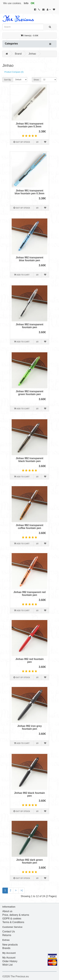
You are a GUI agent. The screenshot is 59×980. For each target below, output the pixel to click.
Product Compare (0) (14, 72)
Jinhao (32, 54)
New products (10, 945)
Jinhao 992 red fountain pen (30, 660)
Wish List (7, 965)
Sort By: (8, 80)
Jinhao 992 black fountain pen (30, 794)
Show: (37, 80)
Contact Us (9, 932)
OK (33, 3)
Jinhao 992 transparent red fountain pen (29, 594)
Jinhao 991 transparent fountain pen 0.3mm (29, 125)
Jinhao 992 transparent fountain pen (29, 326)
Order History (10, 961)
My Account (9, 958)
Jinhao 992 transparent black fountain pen (29, 460)
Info (26, 3)
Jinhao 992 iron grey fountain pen (30, 727)
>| (22, 890)
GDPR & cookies (12, 919)
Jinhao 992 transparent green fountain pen (29, 393)
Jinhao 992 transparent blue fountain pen (29, 259)
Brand (18, 54)
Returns (7, 935)
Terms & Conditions (13, 922)
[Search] (50, 27)
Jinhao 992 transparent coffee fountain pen (29, 527)
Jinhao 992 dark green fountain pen (29, 861)
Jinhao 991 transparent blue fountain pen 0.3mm (29, 192)
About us (7, 911)
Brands (6, 948)
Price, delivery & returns (16, 915)
